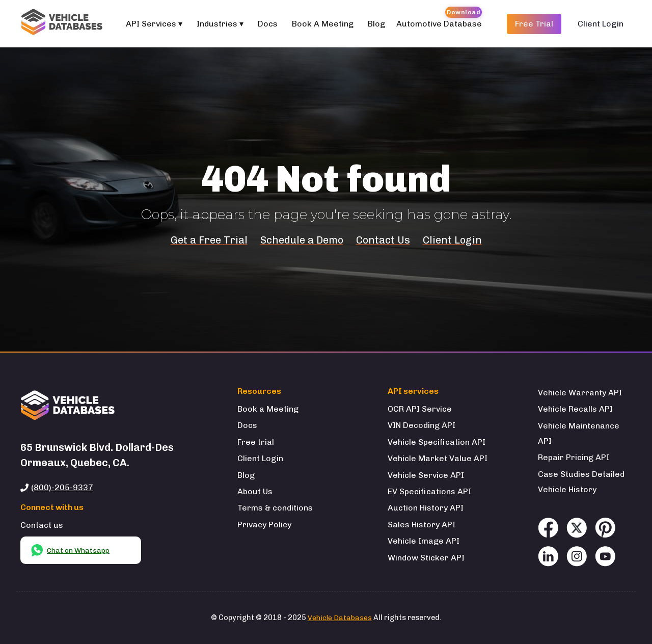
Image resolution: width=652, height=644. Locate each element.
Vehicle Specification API (437, 442)
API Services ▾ (154, 24)
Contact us (42, 525)
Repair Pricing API (574, 457)
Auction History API (426, 508)
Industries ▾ (220, 24)
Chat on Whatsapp (70, 550)
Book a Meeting (268, 409)
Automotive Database (439, 24)
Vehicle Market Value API (438, 458)
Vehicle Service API (426, 475)
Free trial (256, 442)
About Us (255, 491)
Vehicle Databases (340, 618)
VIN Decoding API (422, 425)
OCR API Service (420, 409)
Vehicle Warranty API (580, 393)
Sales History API (422, 525)
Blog (376, 24)
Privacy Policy (264, 525)
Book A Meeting (323, 24)
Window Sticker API (426, 558)
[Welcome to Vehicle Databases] (64, 24)
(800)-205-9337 (62, 487)
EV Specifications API (429, 491)
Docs (268, 24)
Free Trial (534, 24)
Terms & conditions (275, 508)
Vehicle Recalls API (575, 409)
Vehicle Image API (424, 541)
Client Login (601, 24)
